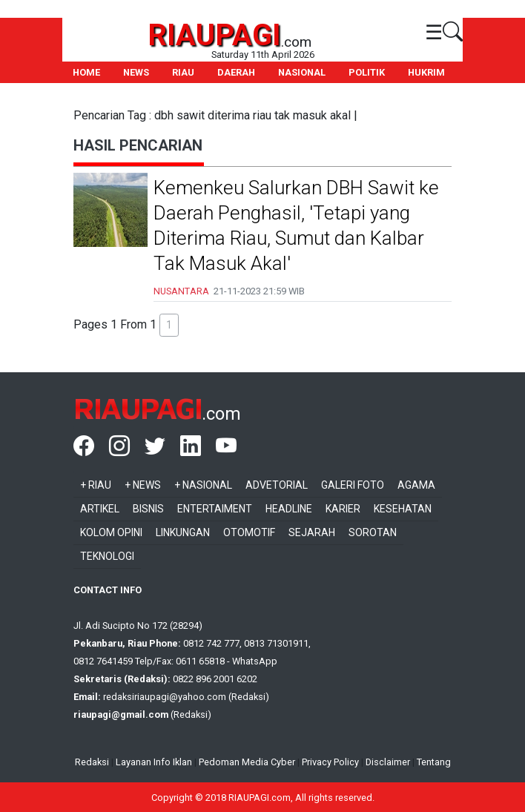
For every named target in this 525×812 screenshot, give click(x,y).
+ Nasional (203, 485)
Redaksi (92, 762)
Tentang (434, 762)
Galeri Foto (353, 485)
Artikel (100, 509)
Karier (343, 509)
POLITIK (367, 72)
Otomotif (249, 532)
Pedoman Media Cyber (247, 762)
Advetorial (277, 485)
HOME (86, 72)
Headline (289, 509)
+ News (143, 485)
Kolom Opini (111, 532)
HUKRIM (426, 72)
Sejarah (312, 532)
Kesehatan (403, 509)
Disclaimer (388, 762)
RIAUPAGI (214, 35)
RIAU (183, 72)
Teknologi (107, 556)
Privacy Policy (330, 762)
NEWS (136, 72)
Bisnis (148, 509)
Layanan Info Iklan (154, 762)
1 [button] (169, 325)
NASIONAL (302, 72)
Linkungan (183, 532)
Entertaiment (215, 509)
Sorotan (373, 532)
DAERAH (236, 72)
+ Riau (96, 485)
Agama (416, 485)
